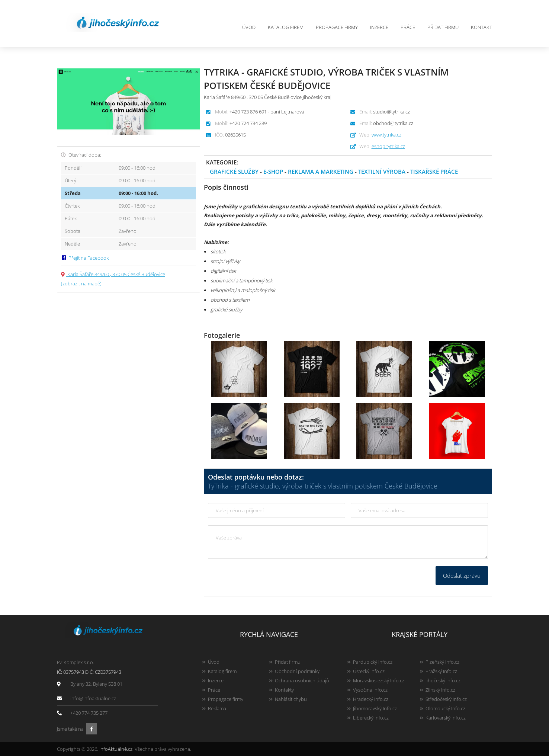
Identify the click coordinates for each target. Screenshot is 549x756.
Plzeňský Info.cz (442, 662)
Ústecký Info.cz (369, 671)
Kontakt (481, 27)
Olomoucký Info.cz (445, 708)
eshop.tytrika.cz (388, 146)
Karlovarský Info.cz (446, 718)
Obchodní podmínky (297, 671)
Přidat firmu (443, 27)
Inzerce (379, 27)
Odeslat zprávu (462, 576)
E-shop (273, 172)
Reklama (217, 708)
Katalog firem (286, 27)
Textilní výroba (382, 172)
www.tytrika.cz (386, 135)
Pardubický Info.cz (373, 662)
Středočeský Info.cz (446, 699)
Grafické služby (234, 172)
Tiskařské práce (434, 172)
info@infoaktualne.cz (93, 698)
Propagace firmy (337, 27)
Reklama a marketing (321, 172)
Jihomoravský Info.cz (375, 708)
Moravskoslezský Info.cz (379, 680)
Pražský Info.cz (441, 671)
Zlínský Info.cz (440, 690)
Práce (408, 27)
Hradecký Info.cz (371, 699)
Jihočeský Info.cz (443, 680)
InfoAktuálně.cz (116, 749)
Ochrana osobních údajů (302, 680)
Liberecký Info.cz (371, 718)
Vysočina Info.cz (370, 690)
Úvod (249, 27)
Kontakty (284, 690)
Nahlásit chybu (291, 699)
